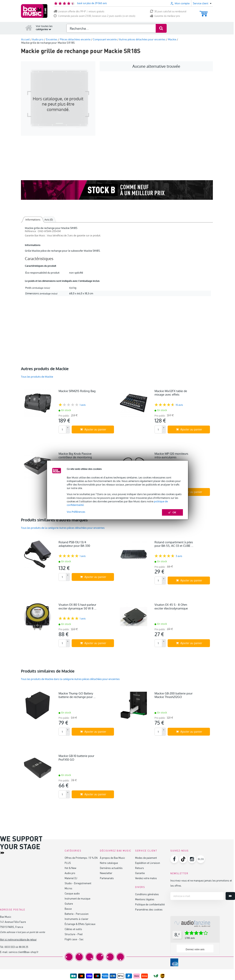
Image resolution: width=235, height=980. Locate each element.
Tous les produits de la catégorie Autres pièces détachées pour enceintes (63, 528)
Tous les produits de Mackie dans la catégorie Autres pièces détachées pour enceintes (70, 679)
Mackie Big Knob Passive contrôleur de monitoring (75, 455)
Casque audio (72, 893)
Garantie (140, 873)
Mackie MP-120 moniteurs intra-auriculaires (171, 455)
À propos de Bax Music (113, 858)
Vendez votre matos (146, 878)
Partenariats (107, 878)
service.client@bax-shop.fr (23, 952)
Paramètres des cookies (149, 909)
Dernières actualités (111, 868)
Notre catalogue (109, 863)
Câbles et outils (73, 929)
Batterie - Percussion (77, 914)
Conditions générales (147, 894)
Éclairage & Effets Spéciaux (80, 924)
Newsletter (106, 873)
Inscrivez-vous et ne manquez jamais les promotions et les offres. (201, 883)
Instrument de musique (77, 898)
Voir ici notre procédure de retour (18, 939)
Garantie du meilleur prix (165, 16)
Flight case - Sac (74, 939)
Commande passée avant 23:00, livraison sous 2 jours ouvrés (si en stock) (94, 16)
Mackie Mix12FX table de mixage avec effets (171, 393)
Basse (68, 909)
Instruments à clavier (76, 919)
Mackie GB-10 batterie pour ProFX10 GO (76, 758)
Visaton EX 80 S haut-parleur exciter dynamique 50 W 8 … (77, 606)
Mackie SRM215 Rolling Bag (77, 391)
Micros (68, 888)
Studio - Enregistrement (78, 883)
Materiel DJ (71, 878)
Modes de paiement (146, 858)
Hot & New (70, 868)
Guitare (69, 904)
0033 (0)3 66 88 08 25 (16, 947)
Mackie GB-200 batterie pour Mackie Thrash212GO (174, 695)
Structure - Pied (74, 934)
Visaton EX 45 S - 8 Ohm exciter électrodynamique (171, 606)
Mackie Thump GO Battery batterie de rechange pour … (77, 695)
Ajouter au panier (93, 429)
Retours (140, 868)
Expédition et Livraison (148, 863)
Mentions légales (145, 899)
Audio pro (70, 873)
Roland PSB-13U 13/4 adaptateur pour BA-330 (74, 544)
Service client (146, 851)
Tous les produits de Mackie (37, 377)
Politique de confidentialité (150, 904)
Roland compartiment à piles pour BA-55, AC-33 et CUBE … (174, 544)
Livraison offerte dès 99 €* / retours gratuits (79, 11)
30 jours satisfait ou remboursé (168, 11)
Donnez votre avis (195, 949)
